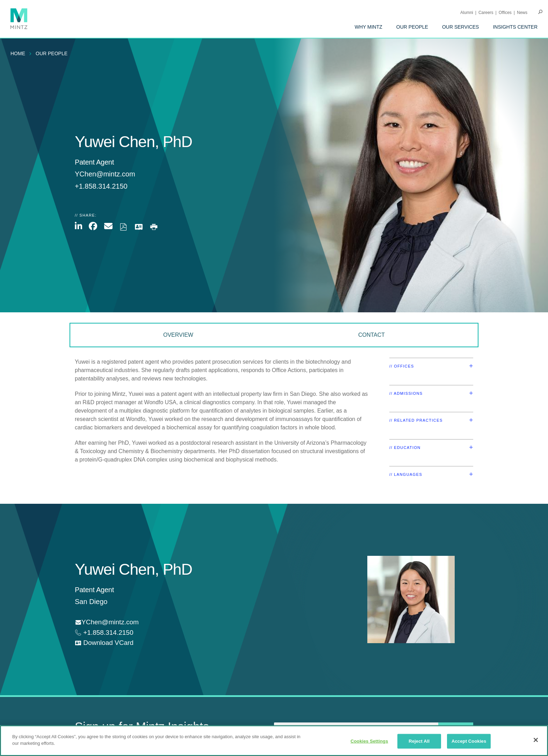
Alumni (467, 13)
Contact (372, 335)
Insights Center (515, 27)
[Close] (536, 740)
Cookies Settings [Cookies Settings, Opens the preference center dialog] (369, 741)
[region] (274, 741)
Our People (412, 27)
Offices (505, 13)
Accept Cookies (469, 741)
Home (18, 53)
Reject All (419, 741)
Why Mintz (369, 27)
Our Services (461, 27)
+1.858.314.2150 (107, 633)
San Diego (91, 602)
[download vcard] (104, 643)
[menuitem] (369, 27)
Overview (178, 335)
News (522, 13)
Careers (486, 13)
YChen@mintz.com (105, 174)
